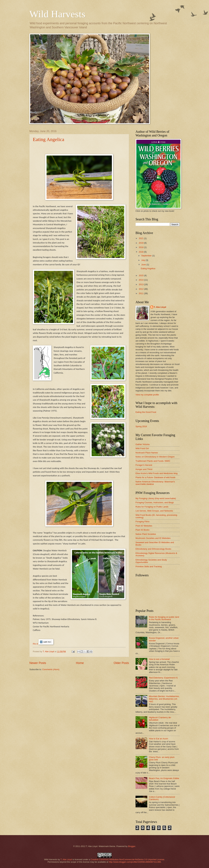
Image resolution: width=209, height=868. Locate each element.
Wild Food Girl (142, 448)
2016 (141, 252)
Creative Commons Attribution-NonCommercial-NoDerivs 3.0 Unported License (127, 859)
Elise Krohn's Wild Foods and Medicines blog (157, 473)
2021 (141, 238)
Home (80, 663)
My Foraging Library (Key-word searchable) (156, 498)
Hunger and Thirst (144, 469)
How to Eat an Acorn (158, 739)
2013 (141, 284)
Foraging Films (142, 522)
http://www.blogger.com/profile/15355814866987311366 (135, 862)
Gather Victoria (143, 444)
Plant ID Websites (144, 526)
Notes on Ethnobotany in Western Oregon (155, 457)
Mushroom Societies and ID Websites (153, 538)
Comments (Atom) (51, 669)
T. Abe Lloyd (49, 651)
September (147, 256)
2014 (141, 280)
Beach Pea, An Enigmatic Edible (164, 778)
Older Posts (121, 663)
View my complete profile (147, 395)
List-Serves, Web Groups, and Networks (154, 511)
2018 (141, 247)
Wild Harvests (57, 14)
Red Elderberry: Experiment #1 (163, 678)
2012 (141, 289)
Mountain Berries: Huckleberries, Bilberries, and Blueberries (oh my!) (164, 699)
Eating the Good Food (146, 412)
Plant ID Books (142, 530)
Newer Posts (38, 663)
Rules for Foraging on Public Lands (152, 507)
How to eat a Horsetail (159, 659)
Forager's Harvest (144, 465)
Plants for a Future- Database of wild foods (155, 477)
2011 (141, 293)
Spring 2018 (141, 426)
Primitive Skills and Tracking (149, 566)
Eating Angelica (48, 139)
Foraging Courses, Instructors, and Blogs (155, 502)
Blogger (132, 846)
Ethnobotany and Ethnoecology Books (153, 549)
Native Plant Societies (146, 534)
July (143, 260)
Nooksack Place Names (147, 453)
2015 (141, 275)
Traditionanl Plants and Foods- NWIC (153, 461)
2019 (141, 243)
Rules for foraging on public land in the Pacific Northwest (164, 618)
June (144, 265)
